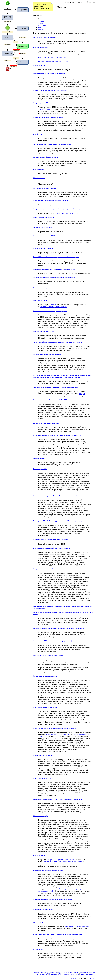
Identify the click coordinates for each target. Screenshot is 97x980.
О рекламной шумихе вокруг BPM (45, 910)
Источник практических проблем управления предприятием (54, 278)
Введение (23, 28)
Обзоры (41, 21)
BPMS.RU (8, 17)
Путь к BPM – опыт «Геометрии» (45, 37)
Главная (36, 972)
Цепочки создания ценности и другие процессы (50, 311)
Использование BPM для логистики (52, 57)
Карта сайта (74, 974)
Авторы (41, 29)
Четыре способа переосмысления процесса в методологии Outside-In (58, 342)
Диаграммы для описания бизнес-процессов (49, 870)
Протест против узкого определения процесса (49, 74)
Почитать (16, 42)
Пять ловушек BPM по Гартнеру (45, 188)
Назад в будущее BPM (41, 103)
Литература (23, 46)
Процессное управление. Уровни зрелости (48, 117)
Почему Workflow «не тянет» (43, 778)
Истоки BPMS (38, 949)
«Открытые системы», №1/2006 (77, 926)
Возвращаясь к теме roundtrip (58, 734)
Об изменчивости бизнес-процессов (46, 157)
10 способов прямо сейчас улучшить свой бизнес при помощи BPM (57, 799)
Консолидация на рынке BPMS (44, 236)
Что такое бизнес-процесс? (43, 228)
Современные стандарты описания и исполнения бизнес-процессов (57, 288)
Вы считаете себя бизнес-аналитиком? (47, 423)
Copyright (75, 978)
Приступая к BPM (39, 65)
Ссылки (23, 62)
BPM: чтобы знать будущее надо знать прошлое (50, 540)
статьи (53, 305)
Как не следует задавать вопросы (45, 676)
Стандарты (42, 25)
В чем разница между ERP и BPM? (46, 707)
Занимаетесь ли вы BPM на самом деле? (48, 656)
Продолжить (8, 22)
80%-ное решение (39, 458)
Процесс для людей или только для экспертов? (50, 90)
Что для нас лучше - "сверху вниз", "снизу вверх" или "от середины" (58, 209)
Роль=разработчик (8, 32)
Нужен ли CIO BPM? (40, 300)
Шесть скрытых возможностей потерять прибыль (51, 201)
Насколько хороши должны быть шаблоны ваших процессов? (55, 496)
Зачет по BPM (38, 922)
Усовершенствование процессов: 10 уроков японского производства (57, 435)
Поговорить (8, 45)
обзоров (82, 394)
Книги (40, 27)
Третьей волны (45, 109)
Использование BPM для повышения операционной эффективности (57, 641)
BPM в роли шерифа (41, 816)
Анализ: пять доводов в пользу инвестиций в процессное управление (58, 935)
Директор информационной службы (53, 307)
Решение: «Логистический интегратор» (53, 61)
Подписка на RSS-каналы (59, 974)
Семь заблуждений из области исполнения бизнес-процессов (55, 728)
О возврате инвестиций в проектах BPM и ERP (50, 400)
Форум (76, 972)
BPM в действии (39, 856)
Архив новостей (42, 974)
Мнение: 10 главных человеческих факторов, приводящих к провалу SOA (59, 629)
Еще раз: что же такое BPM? (44, 332)
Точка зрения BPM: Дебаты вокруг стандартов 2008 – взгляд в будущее (59, 521)
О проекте (23, 10)
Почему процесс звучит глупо (67, 213)
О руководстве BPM (40, 469)
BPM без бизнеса (39, 178)
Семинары (8, 53)
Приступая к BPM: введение (43, 248)
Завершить (8, 61)
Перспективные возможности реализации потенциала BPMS (54, 269)
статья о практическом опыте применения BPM (63, 862)
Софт (8, 37)
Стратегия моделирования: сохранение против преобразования (55, 387)
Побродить (23, 53)
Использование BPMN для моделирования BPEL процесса (54, 899)
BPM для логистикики (41, 48)
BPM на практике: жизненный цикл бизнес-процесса (52, 548)
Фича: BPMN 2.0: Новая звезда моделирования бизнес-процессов (56, 257)
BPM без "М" (38, 134)
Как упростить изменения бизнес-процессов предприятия (53, 569)
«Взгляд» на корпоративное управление (47, 354)
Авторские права (87, 974)
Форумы (41, 23)
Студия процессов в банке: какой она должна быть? (52, 144)
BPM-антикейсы (39, 170)
